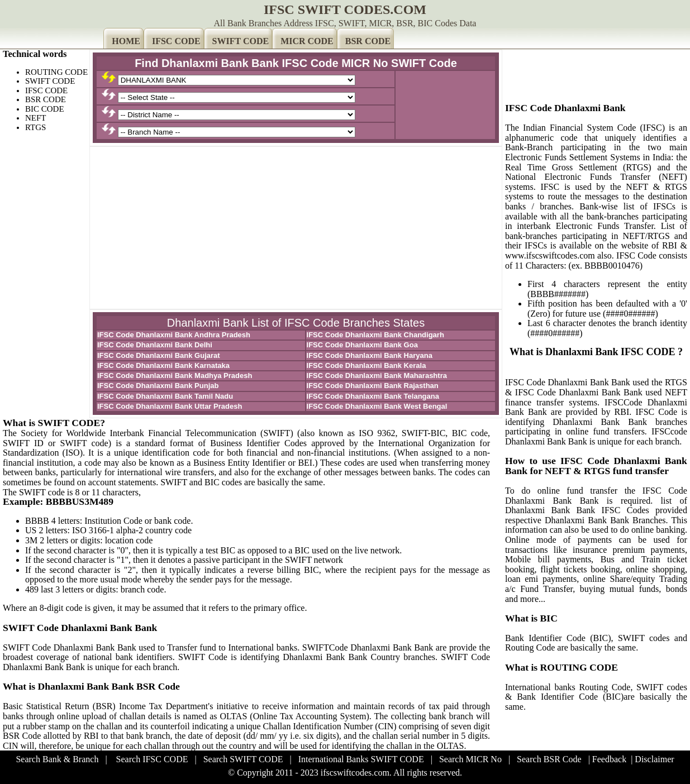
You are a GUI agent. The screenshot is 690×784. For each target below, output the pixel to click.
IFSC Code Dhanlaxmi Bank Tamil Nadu (165, 396)
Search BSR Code (549, 759)
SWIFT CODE (241, 41)
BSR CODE (368, 41)
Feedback (609, 759)
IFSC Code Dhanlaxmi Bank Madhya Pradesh (175, 376)
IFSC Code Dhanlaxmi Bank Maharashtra (377, 376)
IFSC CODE (176, 41)
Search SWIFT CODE (243, 759)
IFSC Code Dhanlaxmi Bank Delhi (155, 345)
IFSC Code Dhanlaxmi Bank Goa (362, 345)
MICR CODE (307, 41)
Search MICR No (470, 759)
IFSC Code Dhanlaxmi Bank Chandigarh (375, 335)
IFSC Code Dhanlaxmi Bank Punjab (158, 386)
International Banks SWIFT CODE (361, 759)
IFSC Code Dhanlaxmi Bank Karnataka (163, 365)
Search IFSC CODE (152, 759)
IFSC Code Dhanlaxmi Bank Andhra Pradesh (174, 335)
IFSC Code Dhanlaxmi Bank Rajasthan (373, 386)
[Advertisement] (296, 228)
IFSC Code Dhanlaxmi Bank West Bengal (377, 406)
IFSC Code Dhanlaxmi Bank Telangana (373, 396)
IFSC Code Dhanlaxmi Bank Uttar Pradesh (170, 406)
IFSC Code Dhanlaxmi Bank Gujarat (159, 355)
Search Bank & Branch (57, 759)
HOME (126, 41)
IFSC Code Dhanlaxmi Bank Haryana (370, 355)
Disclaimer (654, 759)
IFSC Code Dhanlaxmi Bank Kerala (367, 365)
